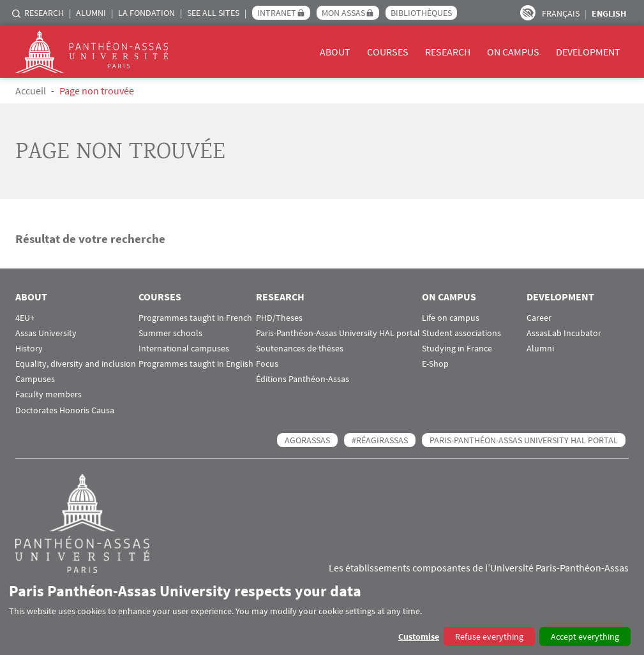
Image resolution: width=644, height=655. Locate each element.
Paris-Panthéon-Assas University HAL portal (338, 333)
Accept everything (585, 637)
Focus (267, 364)
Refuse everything (489, 637)
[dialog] (322, 614)
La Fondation (146, 13)
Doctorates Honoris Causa (65, 410)
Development (588, 52)
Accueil (31, 91)
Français (561, 13)
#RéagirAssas (380, 440)
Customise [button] (419, 637)
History (29, 349)
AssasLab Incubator (564, 333)
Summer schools (170, 333)
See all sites (213, 13)
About (335, 52)
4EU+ (25, 318)
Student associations (461, 333)
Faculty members (49, 394)
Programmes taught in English (196, 364)
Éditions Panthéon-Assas (303, 379)
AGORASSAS (307, 440)
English (609, 13)
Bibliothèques (421, 13)
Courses (388, 52)
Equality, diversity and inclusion (76, 364)
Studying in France (457, 349)
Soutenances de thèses (300, 349)
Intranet (277, 13)
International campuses (184, 349)
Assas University (46, 333)
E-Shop (435, 364)
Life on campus (451, 318)
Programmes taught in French (195, 318)
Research (44, 13)
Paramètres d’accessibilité (528, 13)
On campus (513, 52)
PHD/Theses (279, 318)
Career (539, 318)
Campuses (35, 379)
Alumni (91, 13)
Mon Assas (343, 13)
